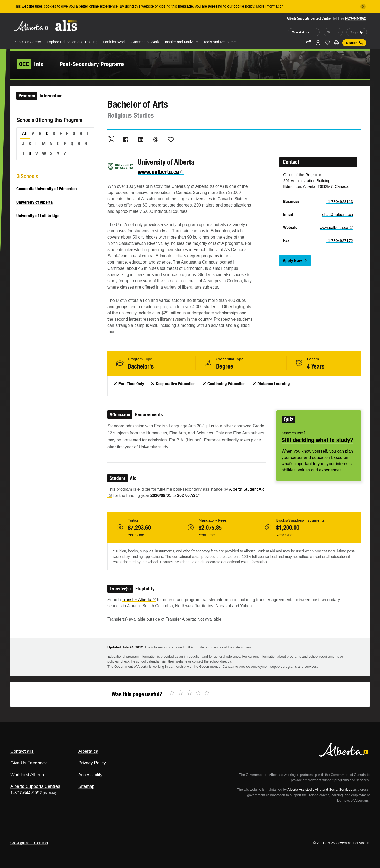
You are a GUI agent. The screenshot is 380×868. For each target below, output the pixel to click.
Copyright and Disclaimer (29, 843)
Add (318, 43)
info (30, 64)
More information (270, 6)
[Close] (363, 7)
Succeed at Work (145, 42)
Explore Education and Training (72, 42)
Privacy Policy (92, 763)
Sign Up (357, 32)
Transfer (139, 600)
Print (337, 43)
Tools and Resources (221, 42)
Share (309, 43)
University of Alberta (34, 202)
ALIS (66, 26)
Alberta (31, 26)
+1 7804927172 (339, 241)
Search (352, 43)
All (25, 133)
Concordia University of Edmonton (47, 189)
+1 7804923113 (339, 201)
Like (327, 42)
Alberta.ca (88, 751)
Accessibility (90, 775)
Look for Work (114, 42)
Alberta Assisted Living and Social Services (320, 789)
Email (156, 139)
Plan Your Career (27, 42)
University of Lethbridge (38, 216)
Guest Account (304, 32)
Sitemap (86, 786)
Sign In (333, 32)
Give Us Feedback (29, 763)
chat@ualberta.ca (338, 214)
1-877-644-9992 (355, 18)
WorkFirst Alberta (27, 775)
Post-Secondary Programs (92, 64)
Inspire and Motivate (181, 42)
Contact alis (22, 751)
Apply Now (292, 260)
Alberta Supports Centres (35, 786)
